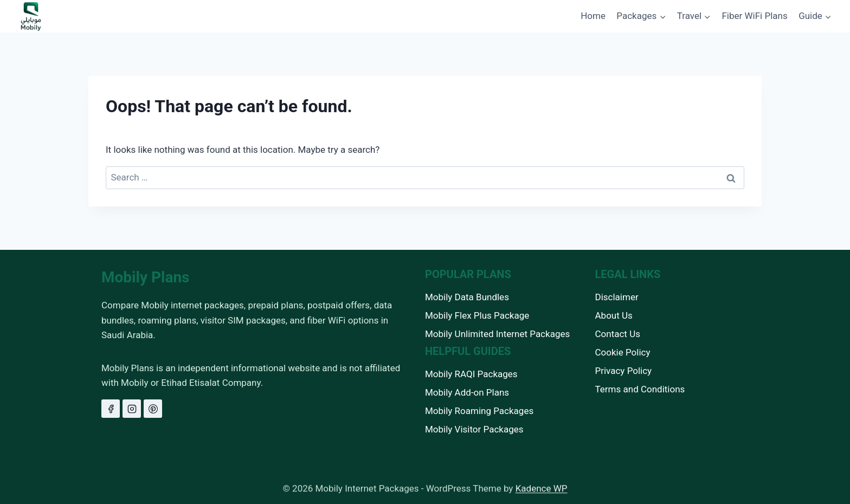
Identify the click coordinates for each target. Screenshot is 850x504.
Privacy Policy (624, 371)
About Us (614, 315)
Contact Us (618, 334)
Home (593, 16)
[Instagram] (132, 409)
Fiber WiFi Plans (754, 16)
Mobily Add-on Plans (467, 392)
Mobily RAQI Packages (471, 374)
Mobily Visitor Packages (474, 429)
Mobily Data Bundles (467, 297)
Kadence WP (542, 492)
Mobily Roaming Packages (479, 411)
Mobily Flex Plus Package (477, 315)
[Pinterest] (153, 409)
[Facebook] (111, 409)
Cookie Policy (623, 352)
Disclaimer (617, 297)
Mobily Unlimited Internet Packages (497, 334)
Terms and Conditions (640, 389)
